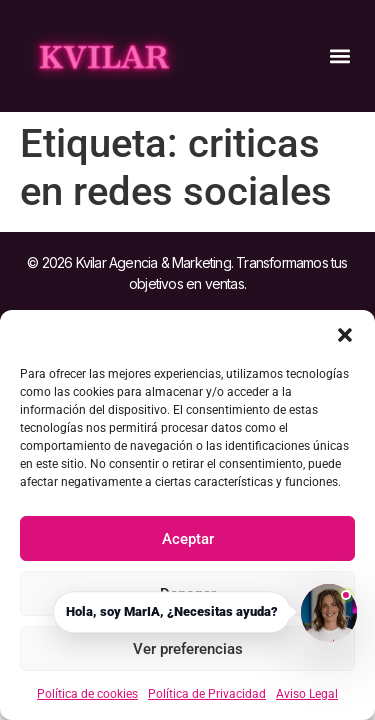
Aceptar (188, 539)
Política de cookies (87, 694)
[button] (345, 335)
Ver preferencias (188, 649)
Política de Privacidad (207, 694)
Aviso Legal (307, 694)
